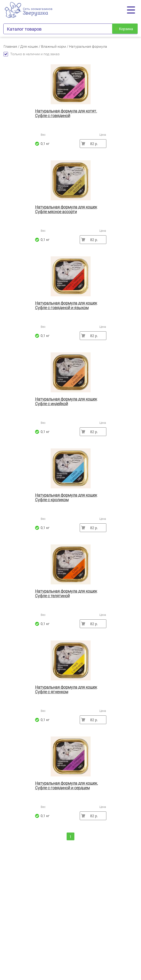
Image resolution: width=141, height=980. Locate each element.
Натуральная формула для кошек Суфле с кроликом (66, 497)
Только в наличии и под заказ (32, 54)
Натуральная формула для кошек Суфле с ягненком (66, 689)
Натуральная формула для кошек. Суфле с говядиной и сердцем (67, 786)
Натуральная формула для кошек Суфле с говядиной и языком (66, 305)
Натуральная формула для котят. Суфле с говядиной (66, 113)
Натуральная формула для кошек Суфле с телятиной (66, 593)
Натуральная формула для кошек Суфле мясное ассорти (66, 209)
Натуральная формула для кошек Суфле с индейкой (66, 401)
